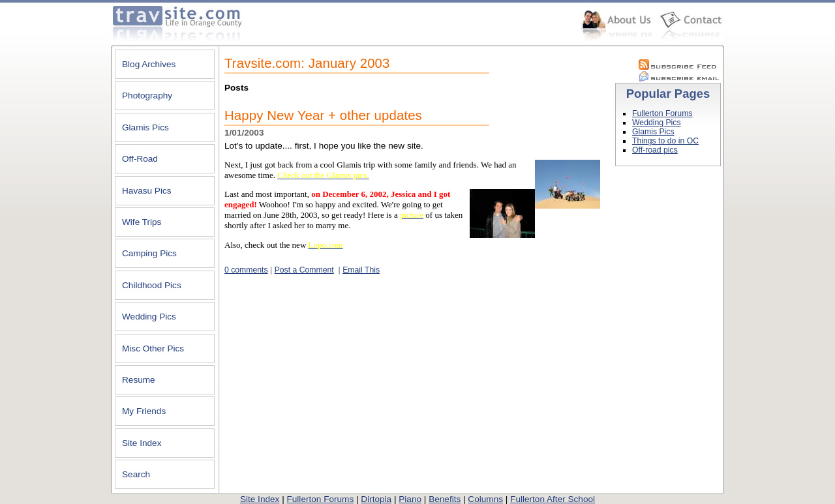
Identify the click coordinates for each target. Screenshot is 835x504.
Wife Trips (142, 222)
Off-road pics (655, 150)
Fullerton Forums (662, 113)
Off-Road (140, 159)
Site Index (142, 443)
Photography (147, 96)
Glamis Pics (145, 127)
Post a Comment (304, 270)
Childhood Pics (152, 285)
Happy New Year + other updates (323, 115)
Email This (361, 270)
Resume (139, 380)
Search (136, 474)
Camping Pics (149, 253)
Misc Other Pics (153, 348)
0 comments (246, 270)
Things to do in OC (665, 141)
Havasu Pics (147, 191)
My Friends (144, 411)
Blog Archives (149, 64)
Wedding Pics (149, 317)
